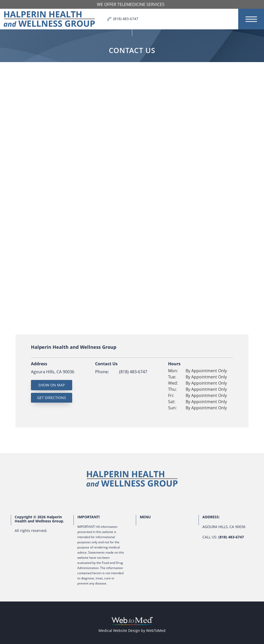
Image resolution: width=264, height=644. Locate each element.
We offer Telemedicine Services (131, 4)
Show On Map (52, 385)
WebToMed (156, 630)
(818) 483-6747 (133, 372)
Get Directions (52, 398)
